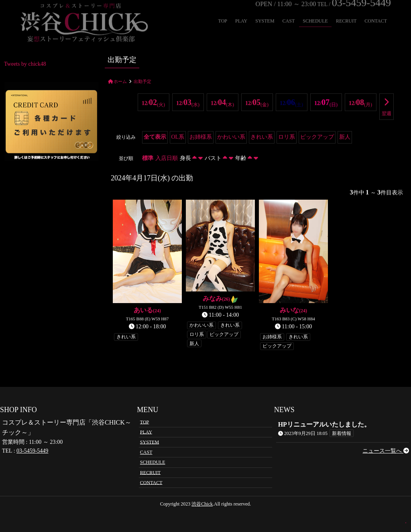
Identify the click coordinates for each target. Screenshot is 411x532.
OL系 (178, 137)
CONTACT (151, 482)
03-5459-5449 (32, 451)
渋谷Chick (202, 504)
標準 (148, 158)
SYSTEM (150, 442)
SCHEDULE (153, 462)
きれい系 (262, 137)
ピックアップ (317, 137)
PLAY (146, 432)
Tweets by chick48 (25, 64)
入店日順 (167, 158)
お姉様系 (201, 137)
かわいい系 (231, 137)
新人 (345, 137)
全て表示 (155, 137)
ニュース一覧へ (386, 451)
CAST (146, 452)
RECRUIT (150, 472)
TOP (144, 422)
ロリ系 (287, 137)
